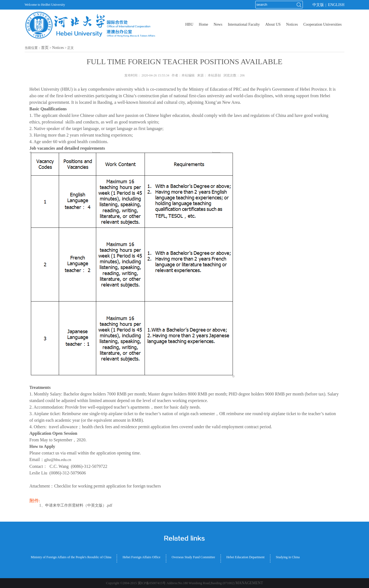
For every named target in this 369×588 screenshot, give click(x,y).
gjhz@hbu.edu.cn (58, 460)
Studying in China (288, 557)
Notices (58, 48)
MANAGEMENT (249, 583)
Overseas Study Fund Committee (193, 557)
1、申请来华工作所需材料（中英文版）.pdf (76, 505)
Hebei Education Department (245, 557)
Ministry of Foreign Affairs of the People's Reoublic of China (71, 557)
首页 (45, 48)
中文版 (318, 5)
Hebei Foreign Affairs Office (141, 557)
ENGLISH (336, 5)
